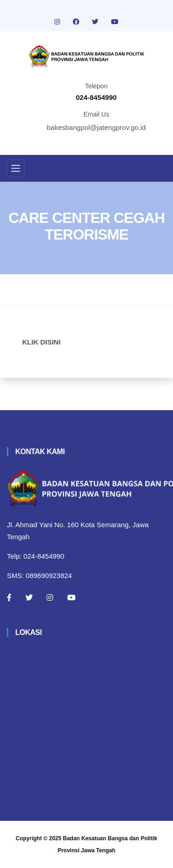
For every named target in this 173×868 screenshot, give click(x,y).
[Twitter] (29, 597)
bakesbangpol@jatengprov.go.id (96, 127)
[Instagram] (50, 597)
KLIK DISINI (41, 342)
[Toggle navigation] (16, 168)
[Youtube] (72, 597)
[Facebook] (9, 597)
